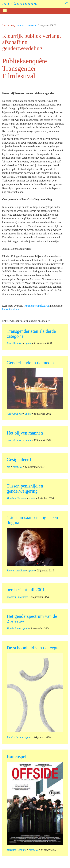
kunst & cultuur (11, 309)
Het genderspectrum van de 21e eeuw (32, 619)
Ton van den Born (16, 571)
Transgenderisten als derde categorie (31, 334)
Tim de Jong (9, 25)
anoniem (11, 597)
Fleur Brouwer (15, 343)
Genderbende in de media (30, 363)
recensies (31, 25)
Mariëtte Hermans (16, 498)
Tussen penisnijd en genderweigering (25, 488)
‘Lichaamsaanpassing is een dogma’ (32, 520)
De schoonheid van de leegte (33, 648)
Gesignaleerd (19, 460)
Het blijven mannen (25, 433)
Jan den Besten (15, 737)
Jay (9, 467)
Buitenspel (17, 756)
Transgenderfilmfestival (36, 306)
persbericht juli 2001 (26, 590)
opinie (21, 25)
